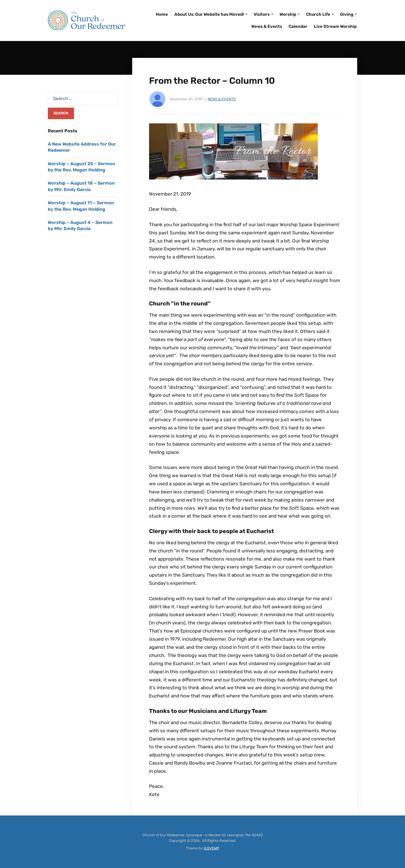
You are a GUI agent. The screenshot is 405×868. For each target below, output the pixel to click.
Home (162, 14)
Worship (288, 14)
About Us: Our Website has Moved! (209, 14)
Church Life (318, 14)
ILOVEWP (211, 848)
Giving (347, 14)
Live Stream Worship (335, 26)
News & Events (267, 26)
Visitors (262, 14)
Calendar (298, 26)
